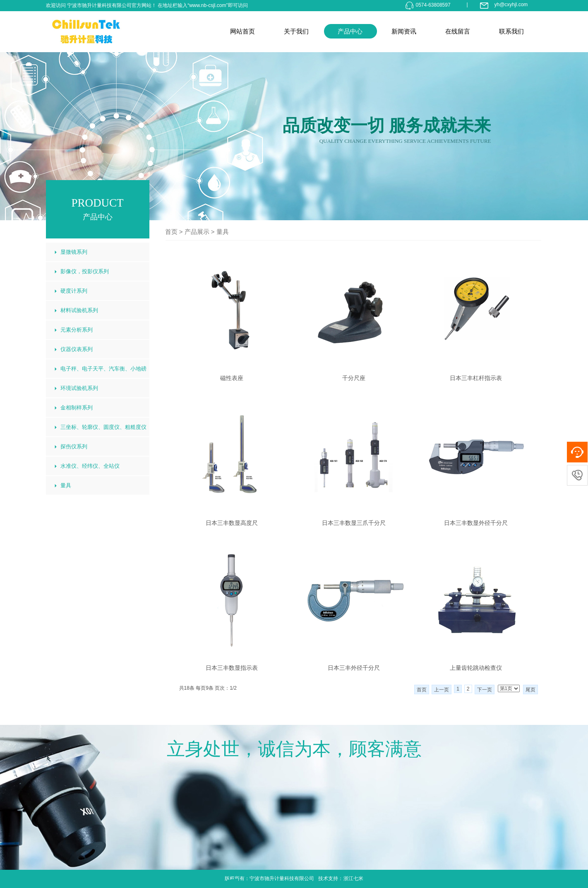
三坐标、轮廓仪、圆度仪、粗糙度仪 (103, 427)
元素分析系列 (77, 330)
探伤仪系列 (74, 446)
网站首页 (242, 31)
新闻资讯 (404, 31)
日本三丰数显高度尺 (232, 523)
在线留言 (458, 31)
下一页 (485, 690)
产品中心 (350, 31)
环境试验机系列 (79, 388)
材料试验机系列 (79, 310)
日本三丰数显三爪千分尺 (354, 523)
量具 (223, 232)
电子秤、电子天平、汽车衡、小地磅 (103, 369)
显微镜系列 (74, 252)
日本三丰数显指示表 (232, 668)
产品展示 (197, 232)
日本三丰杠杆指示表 (476, 378)
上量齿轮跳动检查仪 (476, 668)
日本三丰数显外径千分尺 (476, 523)
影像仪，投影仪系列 (85, 271)
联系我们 (511, 31)
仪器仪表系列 (77, 349)
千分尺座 (354, 378)
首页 (171, 232)
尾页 (530, 690)
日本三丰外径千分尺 (354, 668)
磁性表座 (232, 378)
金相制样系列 (77, 408)
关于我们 (296, 31)
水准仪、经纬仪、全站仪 (90, 466)
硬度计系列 (74, 291)
